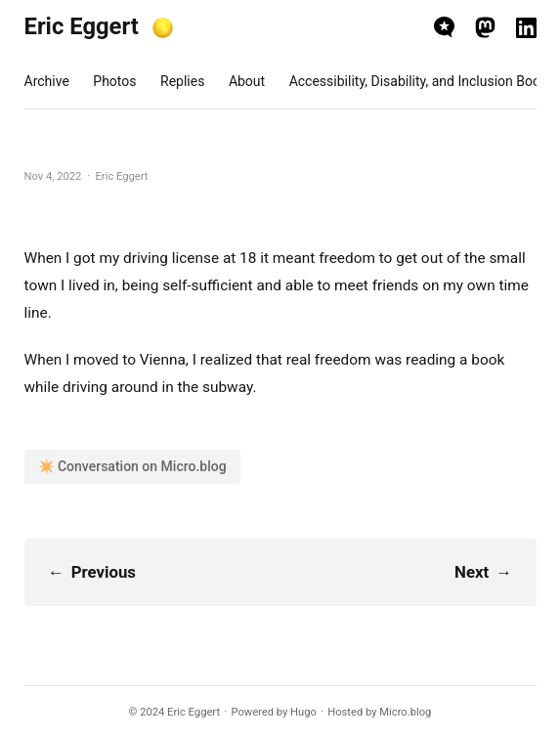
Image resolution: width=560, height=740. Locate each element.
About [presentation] (247, 81)
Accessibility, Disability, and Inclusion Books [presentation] (422, 81)
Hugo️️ (303, 712)
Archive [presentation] (47, 81)
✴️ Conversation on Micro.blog (132, 466)
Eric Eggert (82, 26)
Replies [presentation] (182, 81)
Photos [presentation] (114, 81)
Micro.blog (405, 712)
